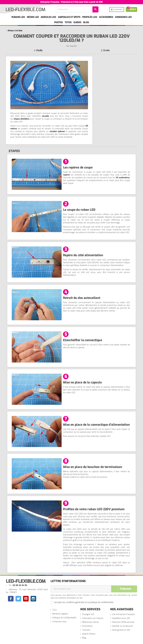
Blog (84, 638)
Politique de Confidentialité (64, 618)
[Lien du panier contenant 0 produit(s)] (131, 9)
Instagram (33, 599)
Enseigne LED (88, 614)
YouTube (26, 599)
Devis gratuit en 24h (121, 630)
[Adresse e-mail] (81, 589)
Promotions (87, 626)
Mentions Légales (60, 614)
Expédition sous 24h (121, 618)
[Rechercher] (77, 9)
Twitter (18, 599)
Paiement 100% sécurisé (123, 622)
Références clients (90, 622)
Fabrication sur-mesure (93, 618)
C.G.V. (55, 610)
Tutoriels (86, 630)
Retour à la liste (14, 31)
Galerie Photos (89, 634)
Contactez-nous (59, 622)
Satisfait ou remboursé (122, 626)
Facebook (11, 599)
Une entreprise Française (123, 614)
